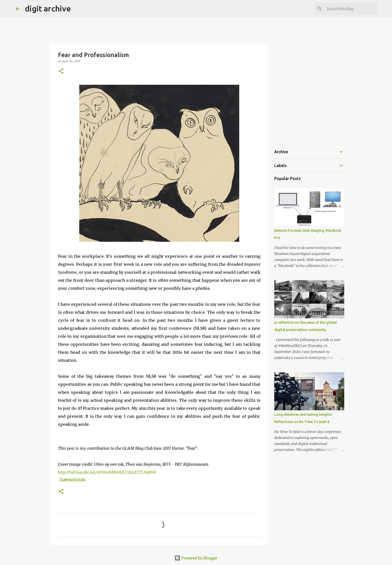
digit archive (48, 8)
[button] (61, 71)
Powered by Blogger (196, 558)
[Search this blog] (351, 9)
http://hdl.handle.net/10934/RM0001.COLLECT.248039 (107, 472)
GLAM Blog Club (72, 480)
